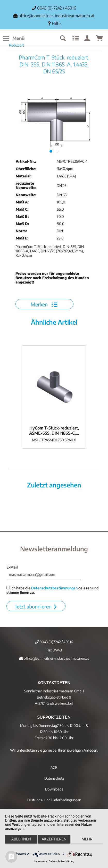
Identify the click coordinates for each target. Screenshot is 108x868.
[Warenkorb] (100, 38)
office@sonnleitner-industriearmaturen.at (57, 16)
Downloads (54, 789)
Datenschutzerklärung (61, 861)
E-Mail (12, 567)
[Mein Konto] (87, 38)
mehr (87, 839)
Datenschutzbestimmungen (54, 588)
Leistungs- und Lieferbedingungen (54, 800)
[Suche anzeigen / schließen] (63, 38)
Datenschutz (54, 778)
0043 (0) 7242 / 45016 (54, 8)
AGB (54, 767)
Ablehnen (21, 839)
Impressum (40, 861)
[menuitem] (14, 38)
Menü (14, 38)
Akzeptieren (54, 839)
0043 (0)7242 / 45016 (54, 642)
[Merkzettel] (75, 38)
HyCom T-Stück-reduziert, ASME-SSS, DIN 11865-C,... (54, 431)
